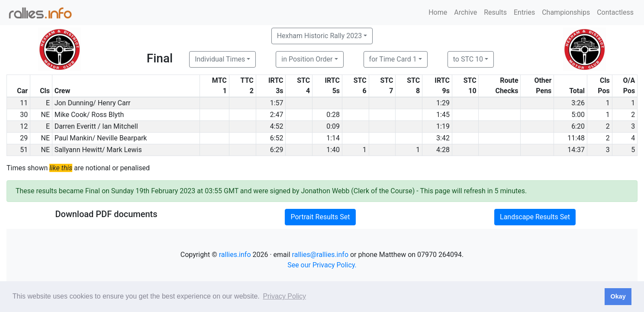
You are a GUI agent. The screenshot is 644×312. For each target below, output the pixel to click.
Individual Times (220, 59)
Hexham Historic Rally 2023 (320, 36)
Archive (465, 12)
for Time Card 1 (393, 59)
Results (495, 12)
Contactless (615, 12)
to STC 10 (468, 59)
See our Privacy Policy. (322, 265)
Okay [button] (618, 296)
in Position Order (307, 59)
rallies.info (235, 255)
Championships (566, 12)
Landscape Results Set (535, 217)
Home (438, 12)
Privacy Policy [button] (284, 296)
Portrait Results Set (320, 217)
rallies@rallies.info (320, 255)
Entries (524, 12)
